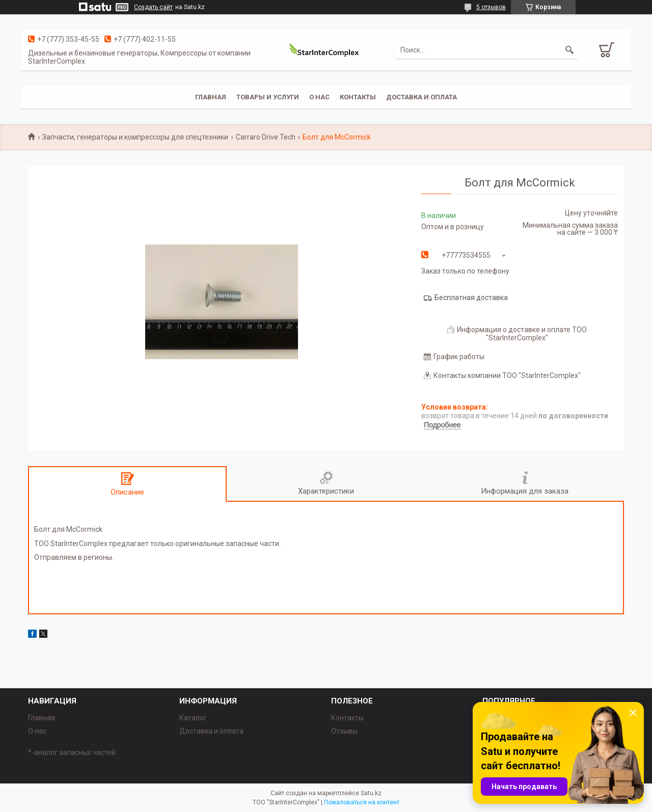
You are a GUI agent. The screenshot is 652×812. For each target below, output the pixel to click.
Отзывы (344, 731)
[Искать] (569, 50)
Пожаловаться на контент (362, 802)
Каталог (193, 718)
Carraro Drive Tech (266, 137)
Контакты (358, 97)
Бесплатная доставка (471, 297)
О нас (319, 97)
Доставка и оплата (422, 97)
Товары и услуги (268, 97)
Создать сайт (153, 7)
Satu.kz (371, 793)
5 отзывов (491, 7)
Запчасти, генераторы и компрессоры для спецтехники (135, 137)
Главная (211, 97)
